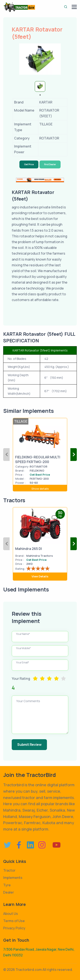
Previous (6, 455)
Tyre (7, 885)
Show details (40, 489)
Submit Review (29, 745)
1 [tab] (40, 95)
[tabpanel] (40, 86)
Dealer (9, 892)
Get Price (29, 164)
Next (74, 455)
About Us (11, 914)
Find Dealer (50, 164)
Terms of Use (14, 921)
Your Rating (21, 679)
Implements (13, 878)
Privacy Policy (14, 928)
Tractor (9, 870)
